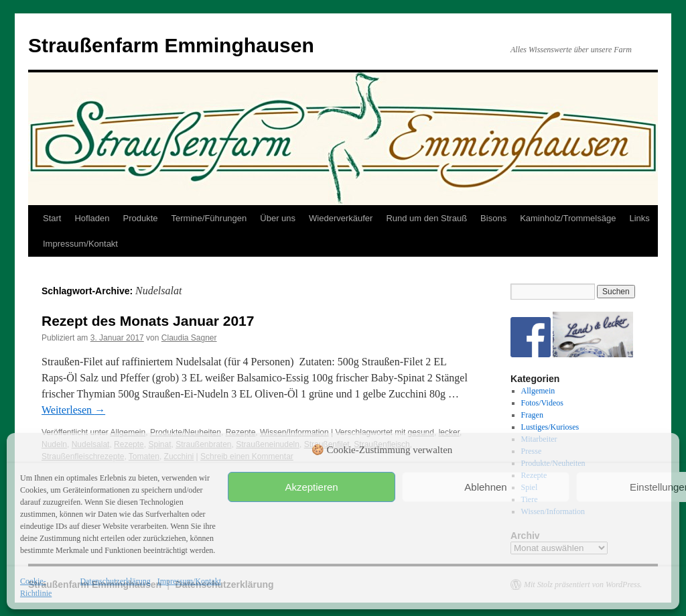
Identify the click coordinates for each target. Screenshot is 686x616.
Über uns (278, 218)
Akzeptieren (311, 487)
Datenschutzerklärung (115, 581)
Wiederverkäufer (341, 218)
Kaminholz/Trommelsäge (568, 218)
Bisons (493, 218)
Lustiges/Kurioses (550, 427)
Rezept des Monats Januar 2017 (148, 321)
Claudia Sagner (189, 338)
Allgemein (538, 391)
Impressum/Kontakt (189, 581)
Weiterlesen (73, 410)
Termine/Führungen (209, 218)
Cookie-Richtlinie (36, 587)
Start (52, 218)
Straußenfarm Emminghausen (171, 45)
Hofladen (92, 218)
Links (639, 218)
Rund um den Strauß (426, 218)
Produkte (141, 218)
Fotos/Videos (542, 403)
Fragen (532, 415)
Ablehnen (485, 487)
